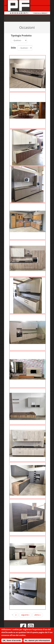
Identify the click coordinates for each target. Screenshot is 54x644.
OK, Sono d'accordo (12, 640)
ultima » (38, 615)
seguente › (25, 615)
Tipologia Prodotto (21, 36)
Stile (13, 48)
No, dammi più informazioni (37, 640)
